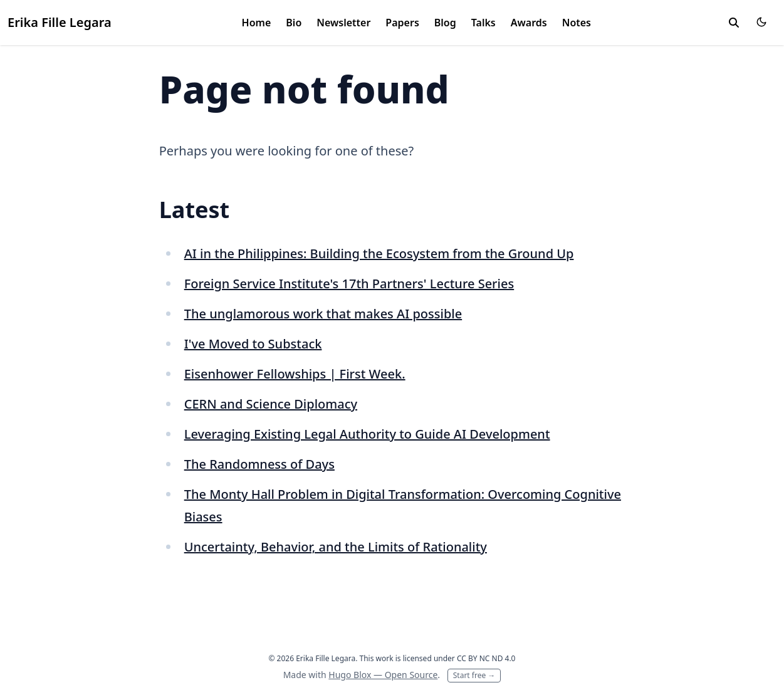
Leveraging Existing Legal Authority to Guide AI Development (367, 434)
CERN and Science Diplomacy (271, 404)
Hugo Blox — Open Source (383, 675)
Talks (483, 23)
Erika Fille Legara (60, 22)
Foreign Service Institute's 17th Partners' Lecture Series (349, 284)
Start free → (474, 675)
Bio (294, 23)
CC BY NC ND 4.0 (486, 658)
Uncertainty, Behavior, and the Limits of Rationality (336, 547)
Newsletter (343, 23)
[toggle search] (734, 23)
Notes (577, 23)
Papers (402, 23)
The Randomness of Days (259, 464)
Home (257, 23)
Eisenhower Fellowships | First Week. (295, 374)
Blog (445, 23)
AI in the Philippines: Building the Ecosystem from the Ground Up (379, 253)
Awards (529, 23)
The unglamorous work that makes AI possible (323, 314)
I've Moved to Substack (253, 344)
